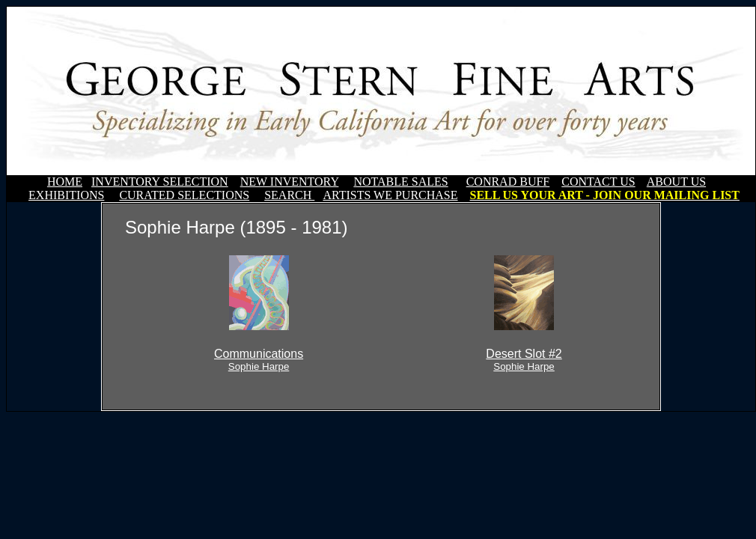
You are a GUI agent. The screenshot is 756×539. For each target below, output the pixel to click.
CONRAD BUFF (508, 182)
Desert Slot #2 (524, 360)
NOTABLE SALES (400, 182)
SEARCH (289, 195)
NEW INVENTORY (290, 182)
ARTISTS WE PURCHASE (390, 195)
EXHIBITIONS (66, 195)
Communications (259, 360)
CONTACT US (598, 182)
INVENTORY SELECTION (160, 182)
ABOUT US (676, 182)
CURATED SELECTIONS (184, 195)
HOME (65, 182)
